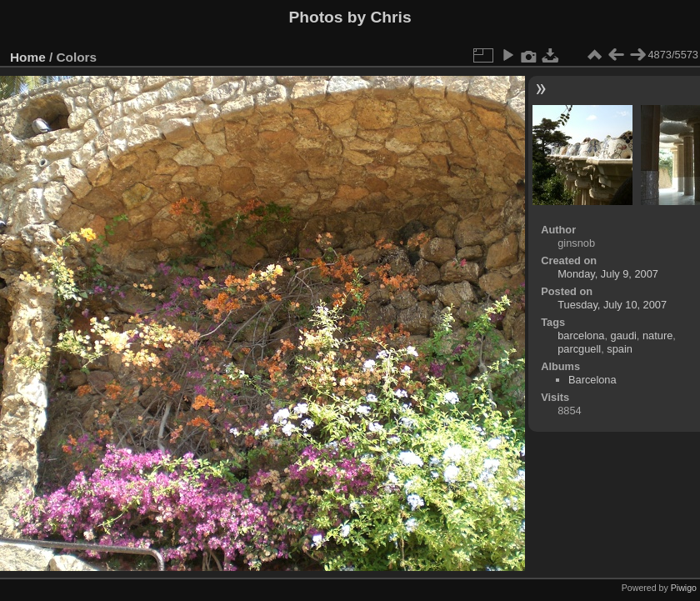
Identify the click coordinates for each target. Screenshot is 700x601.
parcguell (579, 349)
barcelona (581, 336)
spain (620, 349)
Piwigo (684, 588)
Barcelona (592, 380)
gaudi (624, 336)
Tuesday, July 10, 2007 (612, 305)
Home (28, 57)
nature (657, 336)
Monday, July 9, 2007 (608, 274)
